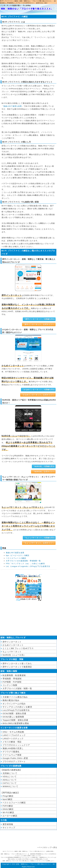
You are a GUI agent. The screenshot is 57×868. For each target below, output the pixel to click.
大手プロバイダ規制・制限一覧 (17, 688)
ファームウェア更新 (12, 755)
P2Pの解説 (8, 806)
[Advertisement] (29, 618)
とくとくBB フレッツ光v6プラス (18, 648)
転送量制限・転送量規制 (14, 675)
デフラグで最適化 (11, 752)
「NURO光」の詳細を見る (44, 466)
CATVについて (10, 783)
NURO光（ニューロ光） (14, 655)
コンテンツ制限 (10, 685)
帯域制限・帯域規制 (12, 679)
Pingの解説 (8, 796)
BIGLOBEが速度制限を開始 (16, 723)
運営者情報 (8, 824)
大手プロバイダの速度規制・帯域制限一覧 (23, 561)
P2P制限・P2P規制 (12, 682)
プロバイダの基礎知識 (11, 766)
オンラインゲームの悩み (14, 704)
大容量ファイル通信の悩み (15, 697)
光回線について (10, 773)
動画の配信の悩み (11, 700)
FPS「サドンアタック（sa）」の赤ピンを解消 (25, 564)
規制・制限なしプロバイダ (13, 638)
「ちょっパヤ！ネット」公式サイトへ (38, 543)
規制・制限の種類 (9, 671)
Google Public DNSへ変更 (15, 758)
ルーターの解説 (10, 816)
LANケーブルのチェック (14, 735)
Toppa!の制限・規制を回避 (15, 720)
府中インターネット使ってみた (17, 663)
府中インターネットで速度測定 (17, 667)
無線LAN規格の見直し (13, 748)
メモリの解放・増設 (12, 742)
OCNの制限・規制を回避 (14, 713)
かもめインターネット (13, 645)
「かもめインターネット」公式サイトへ (38, 395)
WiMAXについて (10, 786)
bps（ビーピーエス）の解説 (18, 555)
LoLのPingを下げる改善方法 (16, 710)
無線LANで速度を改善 (13, 106)
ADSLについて (10, 780)
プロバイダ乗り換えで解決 (13, 693)
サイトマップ (9, 828)
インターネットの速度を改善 (14, 728)
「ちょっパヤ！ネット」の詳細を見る (39, 538)
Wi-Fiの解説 (8, 812)
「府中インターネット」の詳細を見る (39, 319)
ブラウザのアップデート (14, 761)
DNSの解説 (8, 809)
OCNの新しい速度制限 (13, 717)
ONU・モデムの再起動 (13, 732)
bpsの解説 (8, 799)
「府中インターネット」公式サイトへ (38, 324)
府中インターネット (12, 642)
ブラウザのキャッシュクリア (16, 745)
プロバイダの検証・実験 (12, 659)
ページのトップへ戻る (48, 847)
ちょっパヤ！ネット (12, 652)
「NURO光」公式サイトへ (43, 472)
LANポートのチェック (13, 738)
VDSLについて (10, 776)
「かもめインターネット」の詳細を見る (38, 390)
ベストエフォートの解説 (16, 558)
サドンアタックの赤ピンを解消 (17, 707)
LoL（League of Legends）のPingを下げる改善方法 (28, 566)
